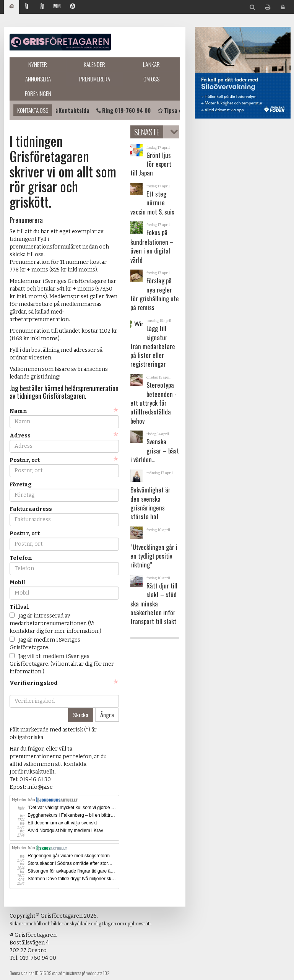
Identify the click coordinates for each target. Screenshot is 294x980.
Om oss (151, 79)
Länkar (151, 64)
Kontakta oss (33, 110)
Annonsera (38, 79)
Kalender (94, 64)
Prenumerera (95, 79)
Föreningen (38, 93)
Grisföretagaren (60, 42)
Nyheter (38, 64)
